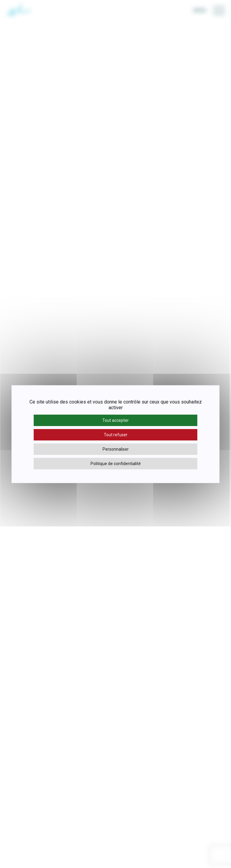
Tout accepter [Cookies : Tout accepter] (115, 420)
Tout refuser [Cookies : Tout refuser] (116, 435)
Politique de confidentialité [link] (116, 464)
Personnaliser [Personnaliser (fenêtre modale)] (116, 449)
